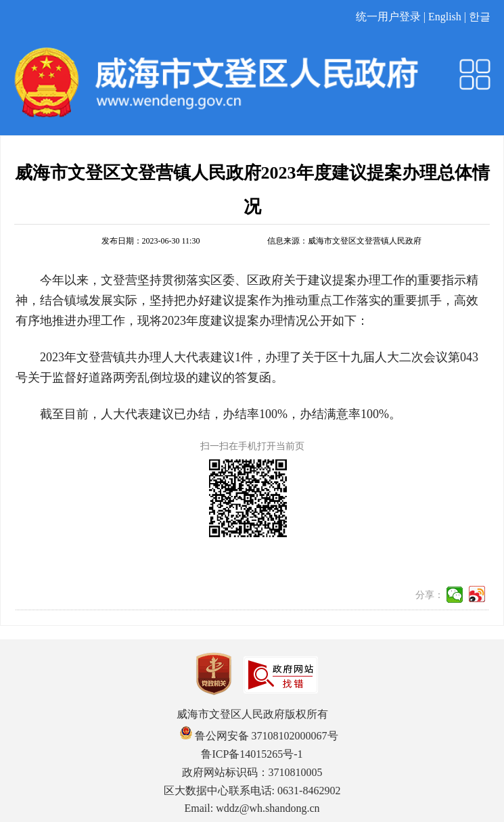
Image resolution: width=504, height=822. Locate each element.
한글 (480, 17)
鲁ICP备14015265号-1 (252, 754)
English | (449, 17)
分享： (430, 595)
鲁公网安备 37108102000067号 (259, 736)
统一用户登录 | (392, 17)
